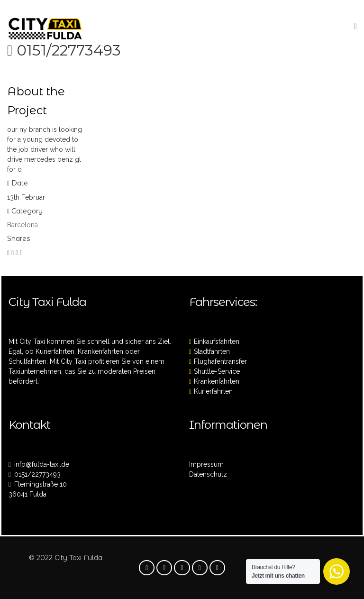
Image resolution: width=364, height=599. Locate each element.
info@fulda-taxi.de (42, 464)
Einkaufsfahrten (217, 341)
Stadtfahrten (212, 351)
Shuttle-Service (217, 371)
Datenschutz (208, 474)
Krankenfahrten (217, 381)
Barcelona (23, 225)
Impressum (206, 464)
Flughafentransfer (220, 361)
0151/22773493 (69, 50)
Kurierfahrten (213, 391)
